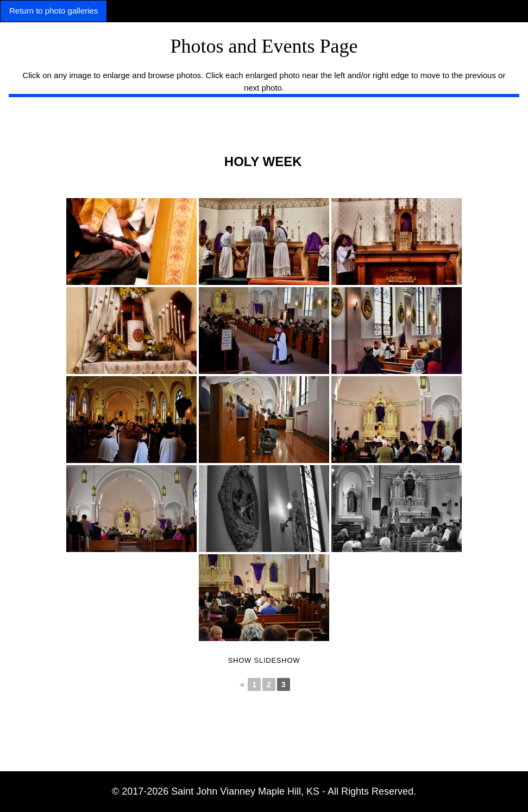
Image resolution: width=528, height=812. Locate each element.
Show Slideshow (264, 660)
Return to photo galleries (54, 11)
